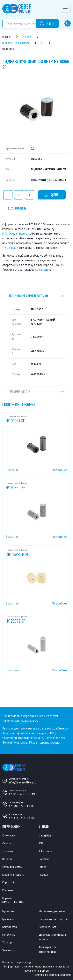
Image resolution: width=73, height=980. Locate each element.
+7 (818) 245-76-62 (22, 818)
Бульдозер (9, 911)
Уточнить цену (17, 208)
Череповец (10, 738)
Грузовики (8, 919)
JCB (41, 843)
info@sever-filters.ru (16, 234)
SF (33, 148)
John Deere (46, 851)
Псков (33, 742)
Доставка (8, 851)
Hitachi (43, 867)
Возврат (7, 859)
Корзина (7, 898)
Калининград (11, 720)
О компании (9, 835)
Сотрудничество (12, 867)
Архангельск (29, 720)
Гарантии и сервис (13, 875)
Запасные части (48, 927)
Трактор (7, 942)
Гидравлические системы (54, 919)
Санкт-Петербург (47, 716)
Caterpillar (45, 835)
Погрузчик (8, 935)
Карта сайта (9, 882)
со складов (43, 269)
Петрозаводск (55, 738)
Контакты (8, 890)
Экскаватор (9, 950)
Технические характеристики (28, 296)
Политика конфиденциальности (52, 975)
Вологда (24, 738)
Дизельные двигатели (52, 911)
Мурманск (38, 738)
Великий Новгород (15, 742)
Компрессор (10, 927)
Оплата (7, 843)
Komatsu (44, 859)
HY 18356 (9, 248)
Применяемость (19, 392)
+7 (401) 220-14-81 (22, 806)
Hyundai (44, 875)
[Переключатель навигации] (65, 9)
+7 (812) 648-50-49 (22, 794)
